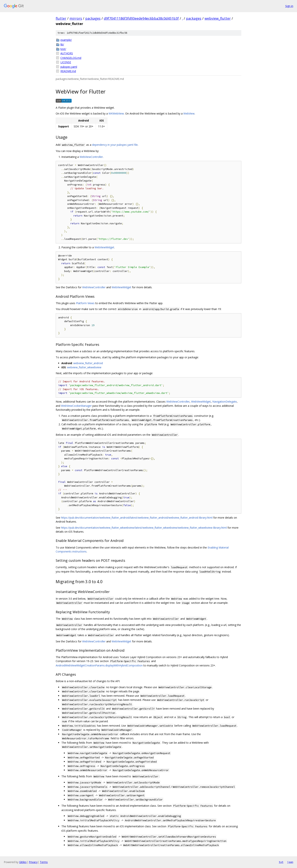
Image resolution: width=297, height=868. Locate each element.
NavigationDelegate (225, 402)
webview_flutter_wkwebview (84, 367)
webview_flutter (218, 18)
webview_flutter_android (88, 363)
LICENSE (66, 62)
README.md (68, 71)
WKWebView (116, 113)
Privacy (33, 862)
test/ (63, 49)
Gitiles (23, 862)
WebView (189, 113)
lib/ (62, 44)
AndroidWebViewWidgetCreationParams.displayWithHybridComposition (99, 665)
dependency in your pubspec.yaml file (115, 145)
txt (281, 862)
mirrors (76, 18)
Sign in (289, 6)
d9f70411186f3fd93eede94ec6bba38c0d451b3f (141, 18)
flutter (61, 18)
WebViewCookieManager (76, 406)
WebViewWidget (104, 247)
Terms (44, 862)
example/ (66, 40)
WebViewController (91, 157)
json (290, 862)
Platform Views (85, 303)
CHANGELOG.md (71, 58)
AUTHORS (67, 53)
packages (93, 18)
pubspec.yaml (69, 67)
